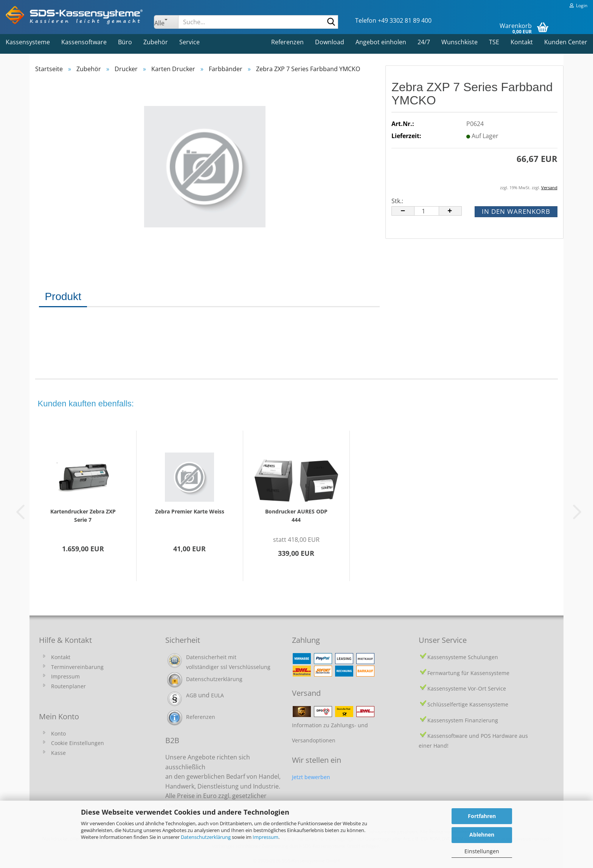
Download (330, 42)
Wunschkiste (459, 42)
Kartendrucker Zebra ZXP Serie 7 (83, 516)
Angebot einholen (381, 42)
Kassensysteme (28, 42)
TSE (494, 42)
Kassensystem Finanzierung (463, 720)
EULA (217, 695)
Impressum (265, 837)
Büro (125, 42)
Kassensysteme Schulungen (463, 657)
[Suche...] (166, 22)
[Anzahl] (426, 211)
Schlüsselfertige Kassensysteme (468, 704)
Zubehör (156, 42)
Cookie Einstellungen (78, 743)
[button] (403, 211)
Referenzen (287, 42)
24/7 (424, 42)
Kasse (58, 753)
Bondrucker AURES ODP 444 (296, 516)
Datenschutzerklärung (206, 837)
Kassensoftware (84, 42)
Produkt (63, 296)
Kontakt (522, 42)
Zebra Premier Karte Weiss (190, 511)
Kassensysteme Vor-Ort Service (467, 688)
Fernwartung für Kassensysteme (468, 673)
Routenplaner (68, 686)
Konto (58, 733)
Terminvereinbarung (77, 667)
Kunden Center (566, 42)
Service (189, 42)
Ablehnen (482, 835)
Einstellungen (482, 851)
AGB (191, 695)
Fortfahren (482, 816)
